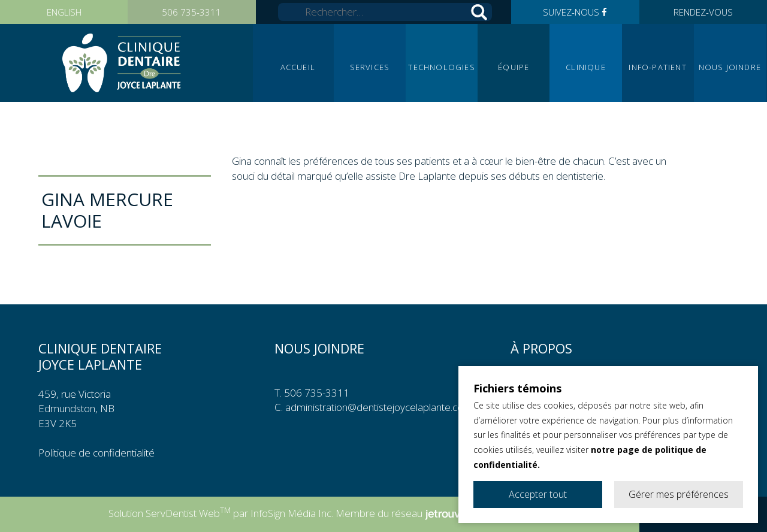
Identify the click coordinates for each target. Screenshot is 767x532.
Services (370, 67)
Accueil (298, 67)
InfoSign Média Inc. (292, 513)
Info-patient (657, 67)
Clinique (586, 67)
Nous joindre (730, 67)
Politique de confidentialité (96, 453)
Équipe (514, 67)
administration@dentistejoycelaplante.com (379, 407)
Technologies (441, 67)
